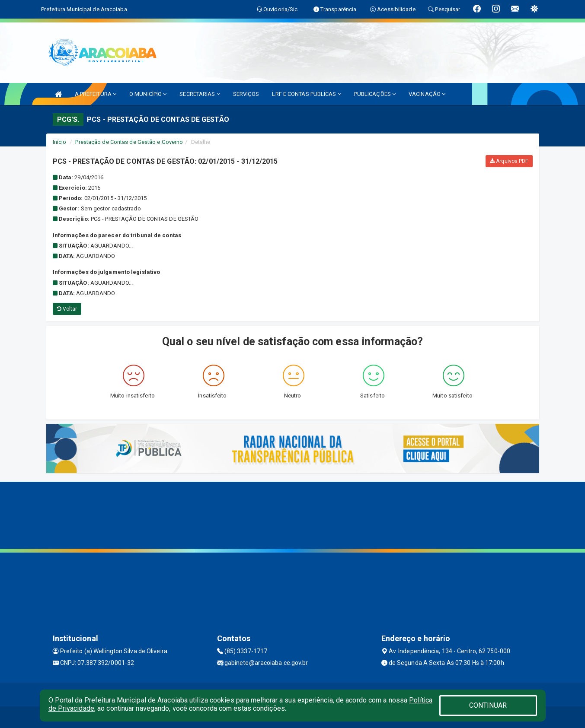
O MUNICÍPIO (148, 94)
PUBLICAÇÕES (375, 94)
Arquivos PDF (509, 161)
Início (60, 142)
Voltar (67, 309)
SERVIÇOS (246, 94)
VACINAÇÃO (427, 94)
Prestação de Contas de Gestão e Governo (129, 142)
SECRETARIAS (200, 94)
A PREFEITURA (96, 94)
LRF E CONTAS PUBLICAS (306, 94)
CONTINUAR (488, 705)
